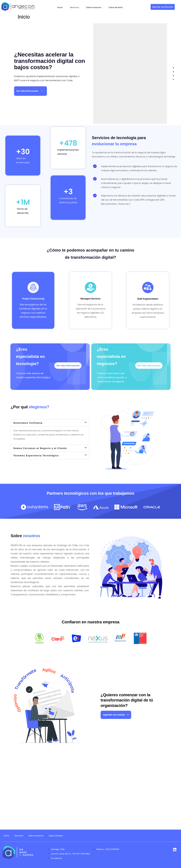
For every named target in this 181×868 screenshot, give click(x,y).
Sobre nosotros (94, 7)
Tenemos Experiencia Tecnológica (36, 456)
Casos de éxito (116, 7)
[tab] (173, 68)
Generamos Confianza (28, 423)
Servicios (74, 7)
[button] (50, 423)
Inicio (60, 7)
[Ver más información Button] (30, 91)
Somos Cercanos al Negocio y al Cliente (40, 448)
